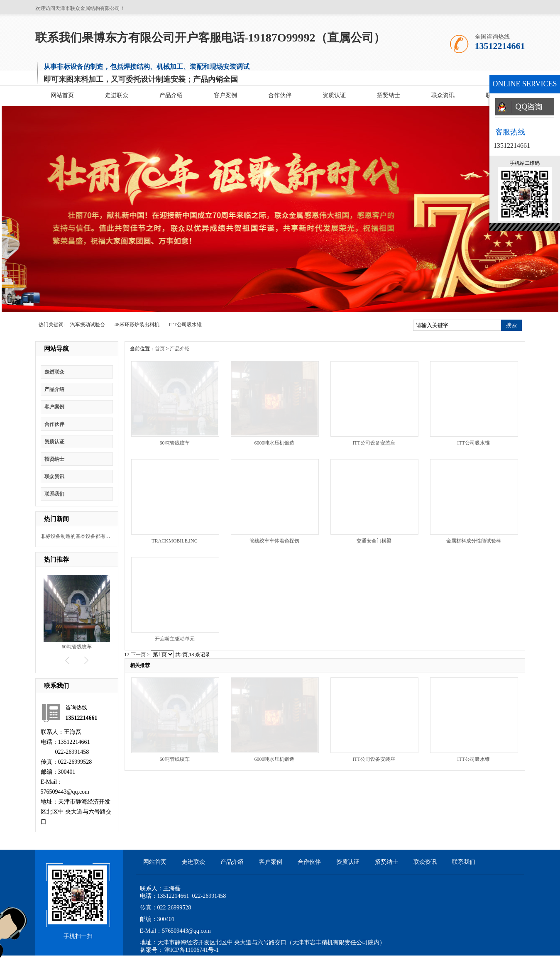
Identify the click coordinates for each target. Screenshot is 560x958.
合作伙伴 (280, 95)
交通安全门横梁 (374, 541)
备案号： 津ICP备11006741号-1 (179, 950)
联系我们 (54, 494)
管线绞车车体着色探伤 (274, 541)
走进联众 (117, 95)
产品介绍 (171, 95)
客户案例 (225, 95)
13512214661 (512, 145)
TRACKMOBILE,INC (174, 541)
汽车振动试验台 (88, 325)
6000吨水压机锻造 (274, 443)
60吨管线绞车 (77, 647)
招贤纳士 (389, 95)
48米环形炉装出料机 (137, 325)
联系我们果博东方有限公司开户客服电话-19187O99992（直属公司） (210, 38)
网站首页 (62, 95)
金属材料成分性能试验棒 (474, 541)
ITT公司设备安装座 (374, 443)
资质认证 (334, 95)
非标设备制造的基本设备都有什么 (76, 536)
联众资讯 (443, 95)
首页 (160, 349)
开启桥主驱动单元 (175, 639)
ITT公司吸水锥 (185, 325)
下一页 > (140, 655)
